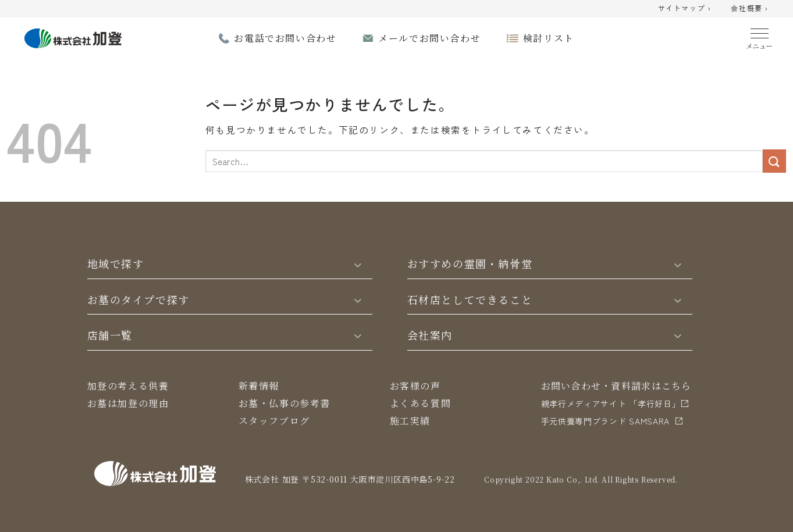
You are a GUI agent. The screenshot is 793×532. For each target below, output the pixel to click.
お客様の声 (415, 386)
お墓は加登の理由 (128, 403)
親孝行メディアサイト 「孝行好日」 (611, 404)
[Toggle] (357, 264)
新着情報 (259, 386)
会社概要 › (750, 9)
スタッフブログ (274, 421)
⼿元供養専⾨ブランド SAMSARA (606, 421)
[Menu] (760, 36)
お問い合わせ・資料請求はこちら (616, 386)
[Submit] (774, 161)
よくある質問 (421, 403)
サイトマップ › (685, 9)
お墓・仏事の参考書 (285, 403)
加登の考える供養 (128, 386)
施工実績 (410, 421)
